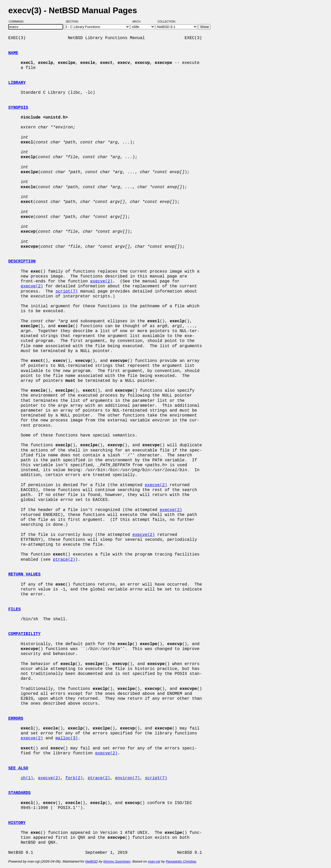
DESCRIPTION (22, 261)
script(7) (66, 291)
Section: (73, 21)
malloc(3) (66, 738)
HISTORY (17, 823)
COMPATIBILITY (24, 634)
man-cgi (154, 861)
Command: (18, 21)
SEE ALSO (18, 768)
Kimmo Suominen (117, 861)
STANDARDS (19, 793)
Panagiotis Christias (181, 861)
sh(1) (27, 778)
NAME (13, 53)
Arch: (139, 21)
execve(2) (101, 281)
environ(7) (127, 778)
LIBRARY (17, 83)
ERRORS (16, 719)
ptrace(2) (64, 560)
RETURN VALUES (24, 574)
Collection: (167, 21)
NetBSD (92, 861)
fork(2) (74, 778)
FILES (14, 609)
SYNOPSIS (18, 108)
